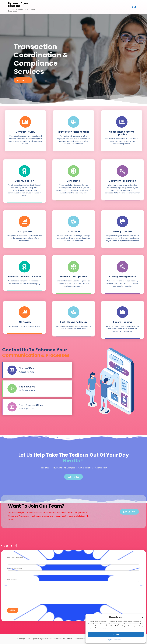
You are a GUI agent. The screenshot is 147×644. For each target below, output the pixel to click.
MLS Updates (24, 231)
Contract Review (25, 132)
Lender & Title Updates (73, 277)
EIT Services (68, 639)
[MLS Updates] (24, 221)
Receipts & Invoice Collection (24, 277)
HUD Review (24, 322)
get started (23, 80)
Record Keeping (122, 322)
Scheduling (73, 181)
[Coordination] (73, 221)
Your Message (73, 591)
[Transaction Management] (73, 122)
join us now (129, 512)
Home (134, 7)
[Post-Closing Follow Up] (73, 312)
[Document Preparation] (122, 171)
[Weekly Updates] (122, 221)
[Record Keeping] (122, 312)
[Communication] (24, 171)
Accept (116, 634)
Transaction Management (73, 132)
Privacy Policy (80, 639)
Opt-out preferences (115, 640)
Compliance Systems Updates (122, 133)
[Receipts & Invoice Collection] (24, 267)
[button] (142, 617)
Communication (24, 181)
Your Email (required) (73, 571)
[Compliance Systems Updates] (122, 122)
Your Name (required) (73, 560)
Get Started (73, 477)
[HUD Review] (24, 312)
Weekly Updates (122, 231)
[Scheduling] (73, 171)
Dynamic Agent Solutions (18, 5)
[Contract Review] (25, 122)
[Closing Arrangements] (122, 267)
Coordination (73, 231)
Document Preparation (122, 181)
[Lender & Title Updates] (73, 267)
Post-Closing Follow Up (73, 322)
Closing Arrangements (122, 277)
